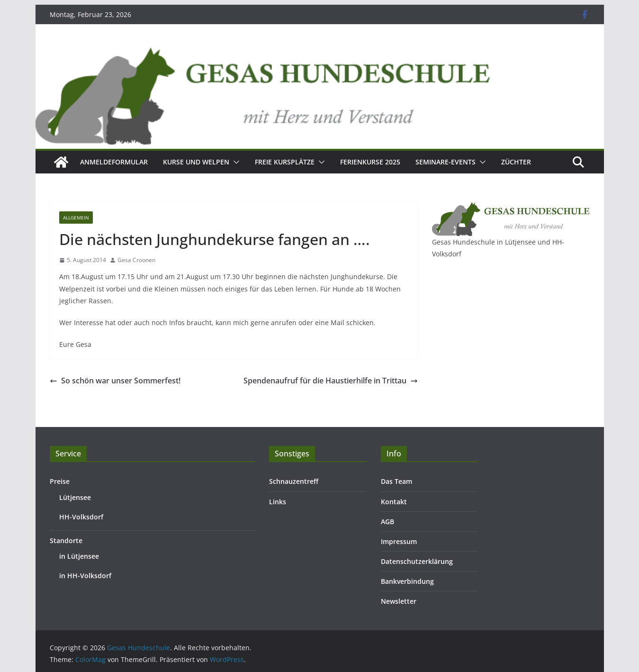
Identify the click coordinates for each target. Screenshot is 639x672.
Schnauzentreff (294, 481)
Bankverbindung (407, 581)
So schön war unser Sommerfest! (115, 381)
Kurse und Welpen (196, 162)
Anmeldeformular (114, 162)
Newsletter (399, 601)
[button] (234, 162)
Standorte (66, 540)
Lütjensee (75, 497)
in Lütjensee (79, 556)
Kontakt (394, 502)
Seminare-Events (445, 162)
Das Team (396, 481)
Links (278, 502)
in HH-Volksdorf (85, 576)
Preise (60, 481)
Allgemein (76, 218)
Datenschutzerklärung (417, 561)
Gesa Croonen (136, 260)
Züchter (516, 162)
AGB (387, 522)
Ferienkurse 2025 (370, 162)
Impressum (399, 541)
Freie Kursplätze (285, 162)
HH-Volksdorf (81, 517)
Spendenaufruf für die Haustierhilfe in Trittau (331, 381)
